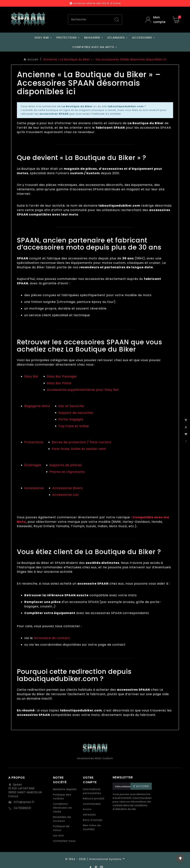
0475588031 (22, 808)
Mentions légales (65, 789)
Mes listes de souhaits (92, 827)
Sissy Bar (31, 376)
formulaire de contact (52, 638)
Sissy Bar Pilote (59, 383)
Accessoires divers (68, 488)
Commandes (92, 804)
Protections (34, 442)
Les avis (58, 836)
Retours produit (94, 798)
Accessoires (34, 488)
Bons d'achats (93, 820)
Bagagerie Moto (37, 406)
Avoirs (87, 809)
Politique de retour (61, 828)
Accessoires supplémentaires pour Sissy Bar (83, 390)
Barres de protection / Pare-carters (82, 442)
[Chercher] (90, 20)
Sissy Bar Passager (62, 376)
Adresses (89, 815)
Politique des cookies (62, 797)
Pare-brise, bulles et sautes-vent (79, 449)
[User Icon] (156, 20)
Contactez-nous (64, 841)
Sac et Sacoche (71, 406)
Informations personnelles (92, 791)
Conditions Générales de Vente (63, 808)
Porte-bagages (71, 419)
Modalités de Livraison (62, 819)
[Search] (117, 20)
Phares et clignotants (67, 472)
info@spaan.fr (24, 802)
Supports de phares (66, 465)
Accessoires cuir (66, 495)
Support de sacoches (76, 413)
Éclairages (33, 465)
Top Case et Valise (74, 426)
